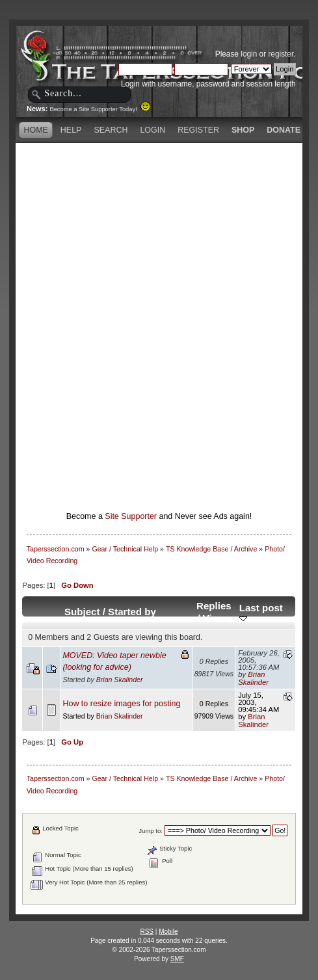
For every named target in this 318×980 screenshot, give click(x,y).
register (281, 54)
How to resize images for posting (121, 704)
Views (217, 618)
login (249, 54)
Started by (132, 612)
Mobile (168, 932)
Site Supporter (131, 516)
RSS (147, 932)
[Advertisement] (170, 237)
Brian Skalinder (120, 680)
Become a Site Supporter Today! (100, 109)
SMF (177, 959)
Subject (82, 612)
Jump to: (151, 831)
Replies (214, 606)
